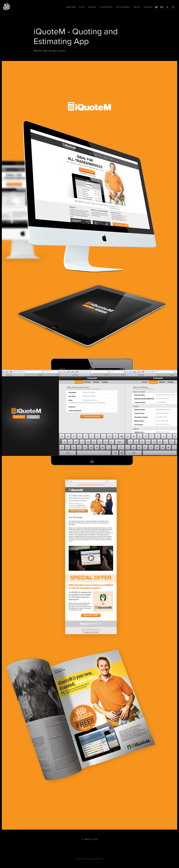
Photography (123, 7)
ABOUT (137, 7)
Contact (148, 7)
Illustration (106, 7)
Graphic (92, 7)
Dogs (82, 7)
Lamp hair (71, 7)
